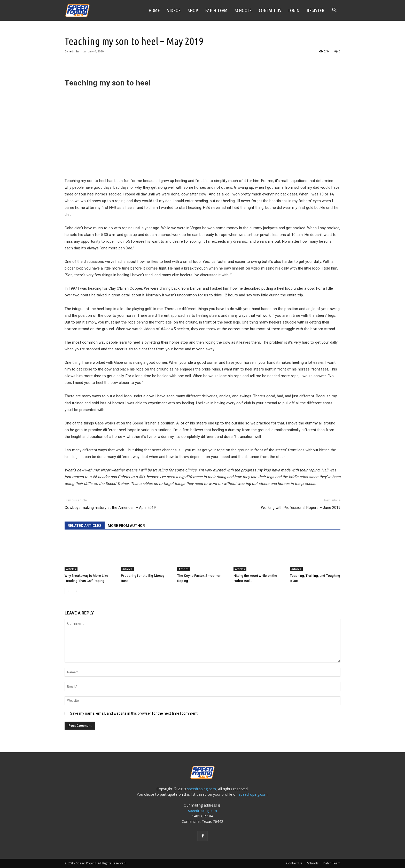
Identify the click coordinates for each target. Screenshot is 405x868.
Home (154, 10)
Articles (71, 569)
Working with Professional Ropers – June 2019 (301, 508)
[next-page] (76, 591)
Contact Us (270, 10)
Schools (243, 10)
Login (294, 10)
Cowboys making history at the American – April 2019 (110, 508)
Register (316, 10)
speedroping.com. (254, 794)
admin (74, 51)
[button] (334, 11)
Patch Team (216, 10)
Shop (193, 10)
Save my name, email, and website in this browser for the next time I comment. (134, 713)
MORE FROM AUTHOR (126, 526)
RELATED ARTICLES (85, 526)
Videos (174, 10)
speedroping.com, (202, 789)
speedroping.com (202, 811)
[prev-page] (68, 591)
